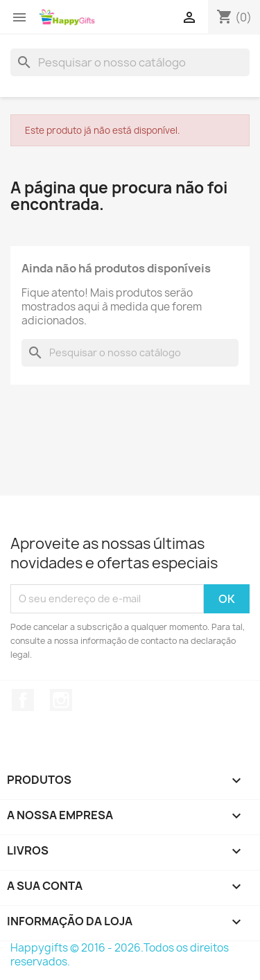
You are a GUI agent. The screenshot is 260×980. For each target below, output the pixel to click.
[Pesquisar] (130, 62)
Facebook (23, 700)
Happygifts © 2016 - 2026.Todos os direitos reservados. (120, 955)
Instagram (61, 700)
